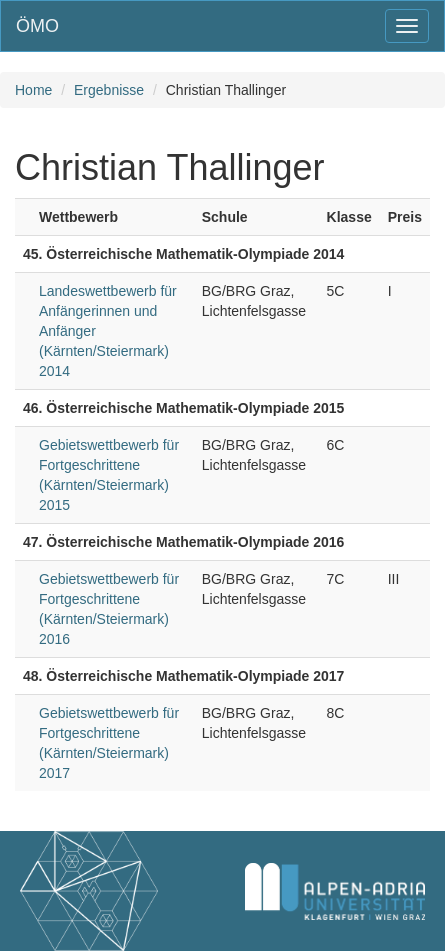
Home (33, 90)
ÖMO (37, 26)
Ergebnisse (109, 90)
